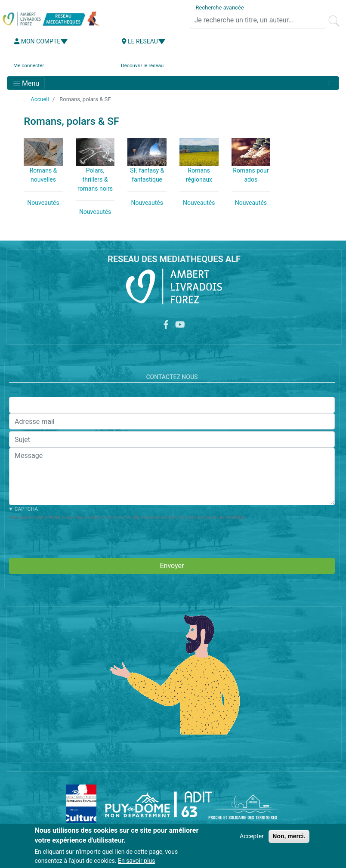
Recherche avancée (220, 8)
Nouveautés (43, 203)
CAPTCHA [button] (26, 509)
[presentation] (74, 537)
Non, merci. (289, 836)
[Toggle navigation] (26, 83)
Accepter (252, 836)
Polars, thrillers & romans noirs (95, 179)
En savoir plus (136, 861)
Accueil (40, 99)
